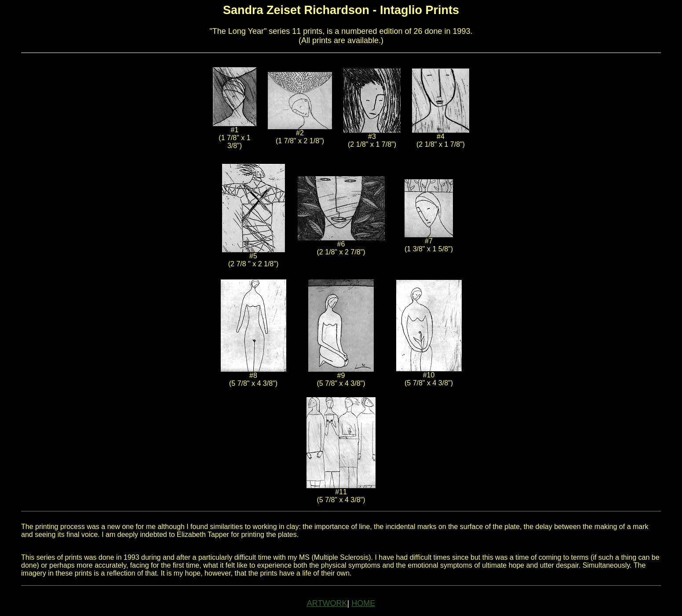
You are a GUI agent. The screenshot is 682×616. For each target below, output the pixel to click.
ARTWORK (327, 603)
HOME (363, 603)
